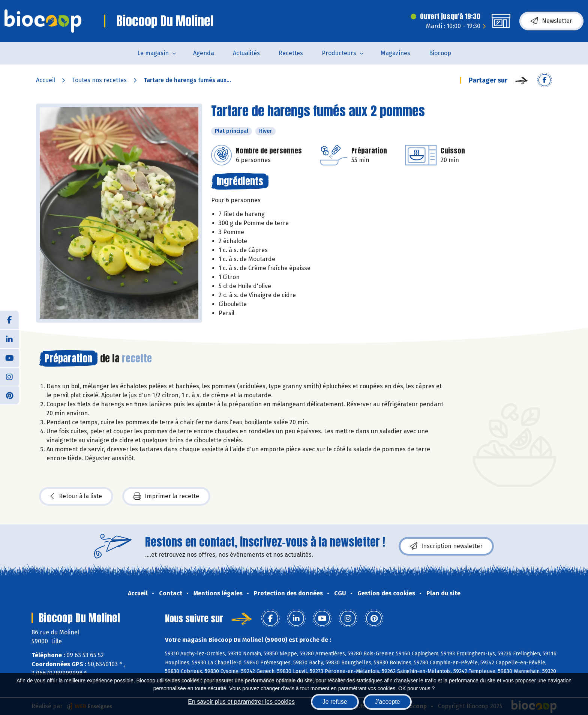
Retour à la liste (76, 496)
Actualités (246, 53)
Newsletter (551, 21)
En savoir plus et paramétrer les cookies (241, 702)
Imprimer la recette (166, 496)
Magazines (395, 53)
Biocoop (440, 53)
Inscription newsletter (446, 546)
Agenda (204, 53)
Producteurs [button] (339, 53)
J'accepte (388, 702)
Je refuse (335, 702)
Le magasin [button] (153, 53)
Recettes (291, 53)
